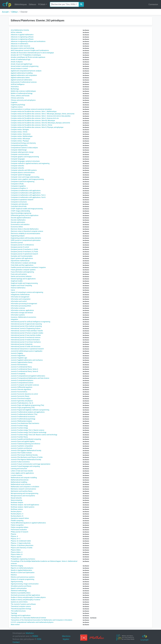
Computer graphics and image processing (25, 157)
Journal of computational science (22, 383)
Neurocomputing (16, 500)
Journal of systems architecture (21, 448)
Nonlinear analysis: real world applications (25, 505)
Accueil (5, 12)
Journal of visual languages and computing (25, 466)
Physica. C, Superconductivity (21, 543)
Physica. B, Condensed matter (21, 541)
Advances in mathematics (19, 44)
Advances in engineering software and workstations (28, 41)
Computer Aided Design (19, 150)
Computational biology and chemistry (23, 143)
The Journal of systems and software (23, 604)
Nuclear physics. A (17, 514)
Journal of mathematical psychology (23, 419)
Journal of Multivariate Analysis (21, 421)
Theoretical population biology (21, 609)
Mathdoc (30, 633)
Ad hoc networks (16, 32)
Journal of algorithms (18, 356)
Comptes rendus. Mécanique (20, 139)
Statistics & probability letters (21, 593)
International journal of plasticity (22, 344)
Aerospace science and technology (23, 48)
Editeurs (32, 4)
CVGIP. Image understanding (20, 211)
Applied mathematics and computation (24, 75)
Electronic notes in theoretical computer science (27, 231)
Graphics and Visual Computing (21, 286)
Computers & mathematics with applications (26, 191)
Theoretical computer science (21, 606)
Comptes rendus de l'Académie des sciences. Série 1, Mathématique (34, 111)
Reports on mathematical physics (22, 568)
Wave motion (15, 625)
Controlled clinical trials (19, 206)
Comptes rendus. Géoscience (21, 134)
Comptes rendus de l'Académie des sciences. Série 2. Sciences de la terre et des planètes (41, 116)
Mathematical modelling (19, 482)
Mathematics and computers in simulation (25, 487)
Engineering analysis (18, 236)
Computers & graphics (18, 186)
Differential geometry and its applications (25, 215)
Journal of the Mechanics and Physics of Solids (27, 457)
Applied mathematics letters (20, 78)
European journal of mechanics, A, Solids (24, 249)
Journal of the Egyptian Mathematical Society (26, 451)
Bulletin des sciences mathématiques (23, 91)
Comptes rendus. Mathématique (22, 136)
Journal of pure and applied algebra (23, 441)
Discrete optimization (18, 222)
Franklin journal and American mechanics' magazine (28, 267)
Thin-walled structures (18, 611)
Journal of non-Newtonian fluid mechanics (25, 423)
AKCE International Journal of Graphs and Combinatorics (30, 50)
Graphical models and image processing (24, 283)
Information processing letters (21, 306)
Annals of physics (17, 62)
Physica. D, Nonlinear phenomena (22, 545)
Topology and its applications (21, 615)
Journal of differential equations (22, 387)
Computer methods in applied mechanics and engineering (30, 163)
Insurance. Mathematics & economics (23, 317)
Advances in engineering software (22, 37)
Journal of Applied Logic (19, 358)
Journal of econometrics (19, 392)
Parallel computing (17, 521)
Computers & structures (19, 202)
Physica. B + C (16, 539)
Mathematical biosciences (20, 480)
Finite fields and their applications (22, 265)
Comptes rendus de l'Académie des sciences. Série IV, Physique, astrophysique (37, 127)
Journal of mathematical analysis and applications (28, 412)
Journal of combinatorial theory (21, 367)
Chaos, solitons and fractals (20, 96)
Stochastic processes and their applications (25, 595)
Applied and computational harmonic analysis (26, 71)
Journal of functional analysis (21, 399)
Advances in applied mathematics (22, 35)
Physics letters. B (17, 554)
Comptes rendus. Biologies (20, 130)
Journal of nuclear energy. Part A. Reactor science (27, 430)
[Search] (64, 4)
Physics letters (16, 550)
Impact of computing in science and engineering (27, 292)
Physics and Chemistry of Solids (22, 548)
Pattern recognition (17, 525)
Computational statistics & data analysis (24, 148)
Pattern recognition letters (20, 527)
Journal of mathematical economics (23, 417)
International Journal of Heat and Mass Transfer (27, 331)
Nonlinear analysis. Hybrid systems (23, 507)
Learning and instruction (19, 469)
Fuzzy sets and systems (19, 274)
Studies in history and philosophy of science (26, 600)
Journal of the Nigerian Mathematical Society (26, 460)
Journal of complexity (18, 374)
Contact (16, 642)
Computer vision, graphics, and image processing (27, 179)
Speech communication (19, 588)
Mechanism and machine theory (22, 491)
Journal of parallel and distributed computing (26, 439)
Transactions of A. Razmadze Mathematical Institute (28, 618)
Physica (13, 534)
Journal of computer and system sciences (25, 385)
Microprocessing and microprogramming (25, 493)
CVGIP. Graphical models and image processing (27, 209)
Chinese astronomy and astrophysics (23, 100)
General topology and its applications (23, 279)
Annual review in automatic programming (25, 66)
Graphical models (17, 281)
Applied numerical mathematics (21, 80)
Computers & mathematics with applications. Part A (28, 195)
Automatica (15, 87)
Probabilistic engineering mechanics (23, 559)
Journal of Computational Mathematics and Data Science (30, 378)
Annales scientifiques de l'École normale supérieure (28, 57)
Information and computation (21, 299)
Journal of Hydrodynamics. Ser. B (22, 403)
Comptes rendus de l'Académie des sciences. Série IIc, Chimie (32, 125)
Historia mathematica (18, 288)
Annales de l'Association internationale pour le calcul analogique (32, 53)
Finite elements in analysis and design (24, 263)
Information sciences (18, 308)
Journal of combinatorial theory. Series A (24, 369)
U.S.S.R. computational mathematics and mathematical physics (32, 622)
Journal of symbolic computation (22, 446)
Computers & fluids (17, 184)
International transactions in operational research (27, 349)
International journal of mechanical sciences (26, 338)
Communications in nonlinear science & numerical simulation (31, 109)
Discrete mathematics (18, 220)
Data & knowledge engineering (21, 213)
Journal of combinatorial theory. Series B (24, 371)
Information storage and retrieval (22, 313)
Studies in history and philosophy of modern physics (28, 597)
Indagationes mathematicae (20, 295)
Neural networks (16, 498)
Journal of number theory (19, 437)
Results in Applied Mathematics (21, 570)
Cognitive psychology (18, 105)
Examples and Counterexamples (22, 256)
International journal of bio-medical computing (26, 326)
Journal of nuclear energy (19, 426)
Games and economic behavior (21, 276)
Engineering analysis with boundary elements (26, 238)
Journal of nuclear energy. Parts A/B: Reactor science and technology (34, 435)
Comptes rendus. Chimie (19, 132)
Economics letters (17, 227)
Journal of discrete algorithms (21, 389)
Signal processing (17, 582)
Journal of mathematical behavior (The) (24, 414)
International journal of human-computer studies (27, 333)
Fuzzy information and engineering (22, 272)
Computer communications (20, 154)
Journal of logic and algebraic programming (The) (27, 405)
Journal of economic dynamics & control (24, 394)
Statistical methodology (19, 591)
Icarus (13, 290)
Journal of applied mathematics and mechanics (27, 360)
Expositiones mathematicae (20, 261)
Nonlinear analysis (17, 502)
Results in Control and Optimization (23, 573)
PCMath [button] (42, 4)
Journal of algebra (17, 353)
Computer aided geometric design (22, 152)
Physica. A (14, 536)
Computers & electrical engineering (23, 182)
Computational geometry (19, 145)
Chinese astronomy (17, 98)
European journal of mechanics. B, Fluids (24, 252)
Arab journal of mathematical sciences (24, 82)
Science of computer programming (22, 579)
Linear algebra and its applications (22, 473)
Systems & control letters (19, 602)
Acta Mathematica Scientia (20, 30)
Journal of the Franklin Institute (21, 453)
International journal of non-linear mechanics (26, 342)
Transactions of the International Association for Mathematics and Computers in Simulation (42, 620)
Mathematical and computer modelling (24, 478)
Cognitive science (17, 107)
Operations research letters (20, 518)
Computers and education (19, 204)
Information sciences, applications (22, 310)
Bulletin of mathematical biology (22, 93)
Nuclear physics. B (17, 516)
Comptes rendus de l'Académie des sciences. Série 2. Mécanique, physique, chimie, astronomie (43, 114)
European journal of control (20, 247)
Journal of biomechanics (19, 365)
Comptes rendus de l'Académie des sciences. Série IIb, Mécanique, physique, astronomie (40, 123)
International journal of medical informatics (25, 340)
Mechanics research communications (23, 489)
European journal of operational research (24, 254)
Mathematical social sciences (21, 484)
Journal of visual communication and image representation (31, 464)
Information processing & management (24, 304)
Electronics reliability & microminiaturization (26, 234)
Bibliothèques (21, 4)
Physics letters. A (17, 552)
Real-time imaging (17, 566)
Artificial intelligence (18, 84)
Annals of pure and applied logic (22, 64)
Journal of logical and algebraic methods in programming (30, 410)
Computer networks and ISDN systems (24, 170)
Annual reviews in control (19, 69)
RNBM (35, 636)
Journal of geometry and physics (22, 401)
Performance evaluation (19, 530)
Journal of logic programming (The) (23, 408)
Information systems (18, 315)
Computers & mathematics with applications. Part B (28, 197)
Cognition (14, 102)
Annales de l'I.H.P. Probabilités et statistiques (26, 55)
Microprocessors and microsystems (23, 496)
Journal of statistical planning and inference (26, 444)
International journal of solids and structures (26, 347)
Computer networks (17, 166)
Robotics (14, 575)
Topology (14, 613)
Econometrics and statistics (20, 225)
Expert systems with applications (22, 258)
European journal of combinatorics (22, 245)
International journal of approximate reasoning (26, 324)
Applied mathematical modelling (22, 73)
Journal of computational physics (22, 380)
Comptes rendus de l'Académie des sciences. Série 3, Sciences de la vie (35, 118)
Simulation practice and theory (21, 586)
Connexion (153, 4)
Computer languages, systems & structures (25, 161)
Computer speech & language (21, 175)
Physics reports (16, 557)
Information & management (20, 297)
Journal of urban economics (20, 462)
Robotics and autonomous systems (23, 577)
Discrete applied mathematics (21, 218)
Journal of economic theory (20, 396)
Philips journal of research (20, 532)
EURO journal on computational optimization (26, 240)
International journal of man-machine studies (26, 335)
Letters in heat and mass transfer (22, 471)
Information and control (19, 301)
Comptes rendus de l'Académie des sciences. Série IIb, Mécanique (33, 121)
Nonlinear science (17, 509)
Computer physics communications (23, 173)
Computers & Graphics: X (19, 188)
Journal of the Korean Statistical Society (24, 455)
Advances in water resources (20, 46)
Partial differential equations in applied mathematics (28, 523)
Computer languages (18, 159)
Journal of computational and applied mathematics (28, 376)
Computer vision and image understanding (25, 177)
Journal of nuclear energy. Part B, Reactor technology (29, 432)
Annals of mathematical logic (21, 60)
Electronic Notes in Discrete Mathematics (25, 229)
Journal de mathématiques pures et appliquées (27, 351)
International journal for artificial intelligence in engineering (30, 322)
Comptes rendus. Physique (20, 141)
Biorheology (15, 89)
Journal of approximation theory (22, 362)
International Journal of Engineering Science (26, 328)
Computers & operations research (22, 200)
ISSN (39, 639)
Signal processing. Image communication (25, 584)
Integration (14, 319)
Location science (16, 475)
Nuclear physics (16, 512)
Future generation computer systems (23, 270)
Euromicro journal (17, 243)
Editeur (15, 12)
